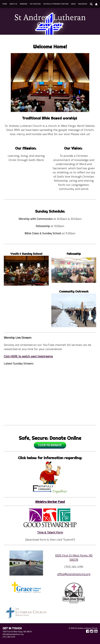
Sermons (23, 4)
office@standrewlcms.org (74, 574)
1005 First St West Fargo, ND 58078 (17, 632)
